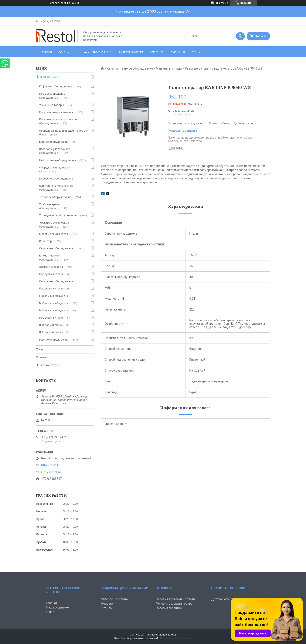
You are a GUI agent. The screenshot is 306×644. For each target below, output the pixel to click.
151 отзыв (222, 3)
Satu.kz (172, 635)
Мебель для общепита (54, 234)
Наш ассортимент (48, 77)
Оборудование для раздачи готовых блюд (63, 133)
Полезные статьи (48, 365)
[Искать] (240, 36)
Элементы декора (51, 267)
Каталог (65, 52)
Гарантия (157, 52)
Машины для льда (169, 68)
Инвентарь (46, 241)
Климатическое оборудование (49, 257)
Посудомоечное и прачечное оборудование (58, 121)
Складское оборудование (56, 248)
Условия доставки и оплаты (176, 599)
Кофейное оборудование (55, 86)
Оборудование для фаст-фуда (55, 169)
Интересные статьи (115, 599)
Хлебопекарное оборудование (49, 206)
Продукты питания (51, 274)
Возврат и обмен (131, 52)
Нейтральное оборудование (58, 160)
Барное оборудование (137, 68)
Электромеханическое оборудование (54, 224)
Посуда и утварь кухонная (56, 112)
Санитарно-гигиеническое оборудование (56, 188)
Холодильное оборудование (58, 215)
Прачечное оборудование (56, 179)
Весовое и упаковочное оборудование (55, 151)
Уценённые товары (52, 105)
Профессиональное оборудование (52, 96)
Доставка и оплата (98, 52)
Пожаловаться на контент (176, 638)
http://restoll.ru (51, 465)
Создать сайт (58, 3)
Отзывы (41, 357)
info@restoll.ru (51, 472)
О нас (196, 52)
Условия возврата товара (174, 604)
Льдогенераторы (197, 68)
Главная (46, 52)
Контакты (178, 52)
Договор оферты (223, 599)
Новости (107, 604)
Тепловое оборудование (55, 197)
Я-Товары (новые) (51, 325)
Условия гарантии (169, 608)
